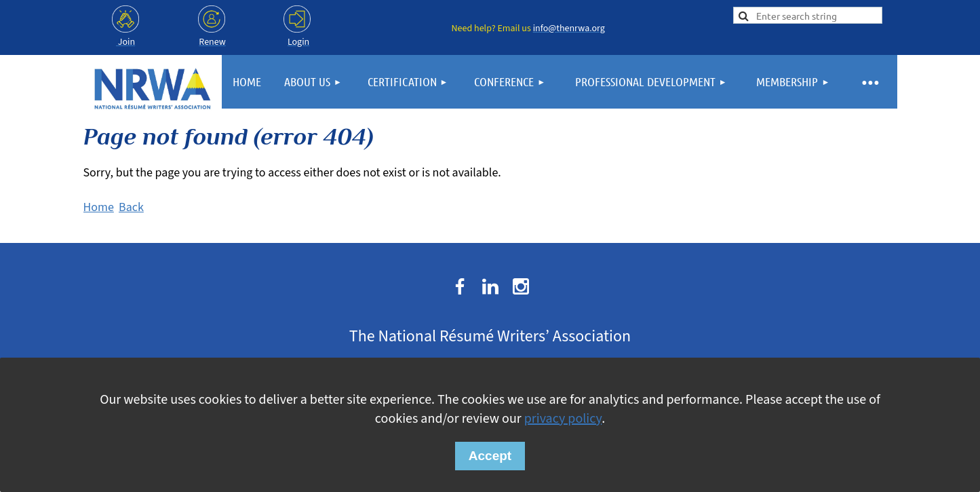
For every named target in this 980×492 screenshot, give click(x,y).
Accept (490, 456)
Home (99, 207)
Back (131, 207)
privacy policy (563, 419)
